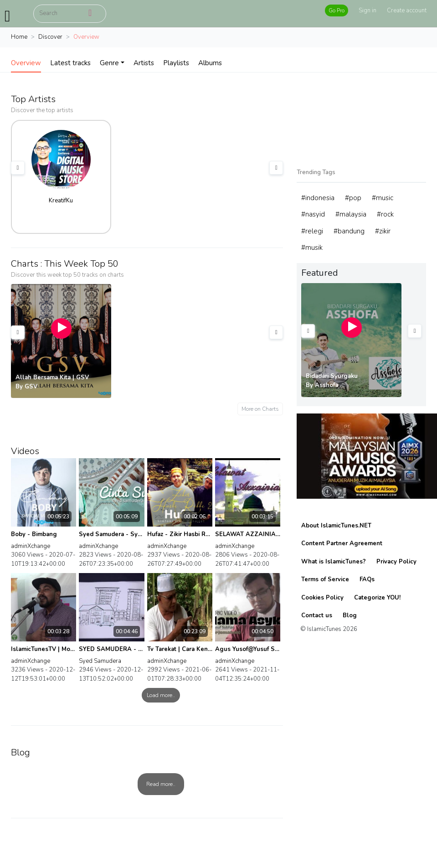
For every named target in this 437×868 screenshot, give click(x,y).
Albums (210, 63)
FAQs (367, 579)
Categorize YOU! (377, 598)
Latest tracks (70, 63)
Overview (26, 63)
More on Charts (260, 409)
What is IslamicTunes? (334, 562)
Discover (50, 37)
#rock (385, 214)
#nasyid (313, 214)
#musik (312, 248)
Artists (144, 63)
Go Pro (337, 10)
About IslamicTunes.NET (336, 526)
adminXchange (31, 546)
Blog (350, 615)
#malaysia (351, 214)
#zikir (383, 231)
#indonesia (318, 198)
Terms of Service (325, 579)
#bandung (349, 231)
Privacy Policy (396, 562)
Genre (109, 63)
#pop (353, 198)
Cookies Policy (322, 598)
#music (383, 198)
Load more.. (161, 695)
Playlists (176, 63)
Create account (407, 10)
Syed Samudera (100, 661)
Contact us (317, 615)
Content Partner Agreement (342, 543)
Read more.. (161, 784)
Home (19, 37)
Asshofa (326, 385)
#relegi (312, 231)
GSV (31, 387)
